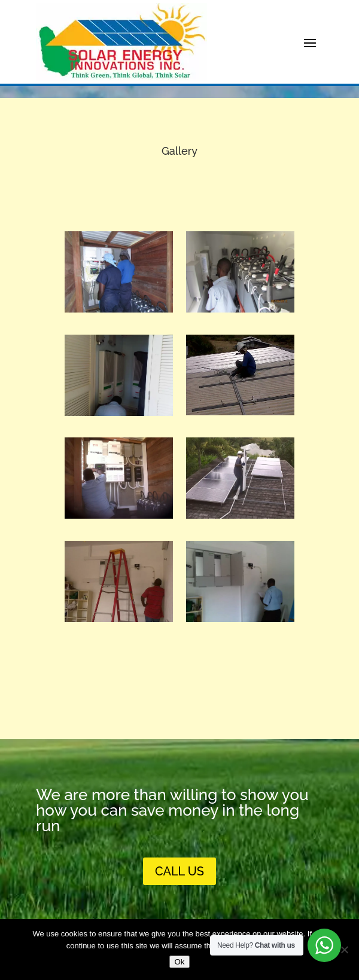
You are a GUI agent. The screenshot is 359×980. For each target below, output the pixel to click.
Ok (179, 962)
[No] (344, 950)
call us (180, 871)
